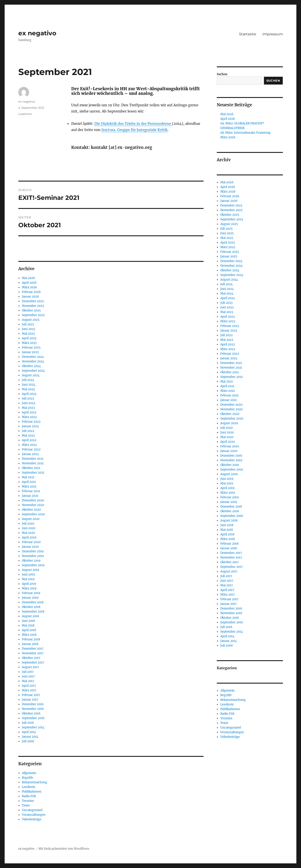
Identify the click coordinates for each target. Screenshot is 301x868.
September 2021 (33, 473)
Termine (28, 801)
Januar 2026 (30, 297)
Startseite (248, 34)
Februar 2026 (31, 292)
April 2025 (29, 338)
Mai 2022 (28, 436)
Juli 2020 (28, 524)
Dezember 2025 (33, 301)
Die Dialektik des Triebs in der (121, 124)
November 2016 (33, 709)
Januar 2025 (30, 352)
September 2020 (33, 514)
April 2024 (29, 394)
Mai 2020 (28, 533)
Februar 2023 (31, 422)
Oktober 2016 (31, 713)
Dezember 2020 (33, 500)
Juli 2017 (28, 672)
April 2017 (29, 686)
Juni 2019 (28, 575)
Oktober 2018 (31, 607)
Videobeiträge (32, 819)
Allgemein (29, 773)
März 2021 (29, 486)
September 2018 (33, 612)
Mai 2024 (28, 389)
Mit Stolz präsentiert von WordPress (64, 849)
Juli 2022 (28, 431)
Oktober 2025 (31, 310)
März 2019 (29, 588)
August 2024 (31, 375)
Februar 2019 (31, 593)
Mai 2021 (28, 477)
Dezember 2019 (33, 551)
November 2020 (33, 505)
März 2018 (29, 635)
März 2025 (29, 343)
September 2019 (33, 565)
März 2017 (29, 690)
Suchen (222, 74)
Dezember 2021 (33, 459)
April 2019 (29, 584)
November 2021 (33, 463)
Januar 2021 (30, 496)
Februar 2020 (31, 542)
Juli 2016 (28, 723)
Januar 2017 (30, 700)
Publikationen (32, 792)
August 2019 (31, 570)
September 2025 (33, 315)
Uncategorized (32, 810)
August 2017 (30, 667)
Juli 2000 (28, 741)
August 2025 (31, 320)
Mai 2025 (28, 334)
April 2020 (29, 537)
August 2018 (30, 616)
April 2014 (29, 732)
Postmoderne (160, 124)
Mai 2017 (28, 681)
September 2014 (33, 727)
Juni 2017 (28, 676)
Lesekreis (25, 114)
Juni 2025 (29, 329)
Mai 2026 (28, 278)
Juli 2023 (28, 398)
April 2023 (29, 412)
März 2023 (29, 417)
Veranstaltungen (34, 815)
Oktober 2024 (31, 366)
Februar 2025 (31, 348)
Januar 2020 (30, 547)
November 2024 (33, 361)
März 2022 (29, 445)
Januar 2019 (30, 598)
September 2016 (33, 718)
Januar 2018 (30, 644)
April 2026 (29, 283)
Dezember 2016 (33, 704)
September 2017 (33, 663)
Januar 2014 (30, 737)
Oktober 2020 (31, 510)
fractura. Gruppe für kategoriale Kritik (135, 130)
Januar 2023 (30, 426)
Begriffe (27, 778)
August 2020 (31, 519)
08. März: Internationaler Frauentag (245, 133)
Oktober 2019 (31, 561)
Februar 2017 (31, 695)
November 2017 (33, 653)
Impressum (273, 34)
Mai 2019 (28, 579)
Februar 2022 (31, 449)
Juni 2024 (29, 385)
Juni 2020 (29, 528)
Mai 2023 (28, 408)
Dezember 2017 (33, 649)
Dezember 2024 (33, 357)
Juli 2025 (28, 324)
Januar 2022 (30, 454)
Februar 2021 (31, 491)
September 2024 (33, 371)
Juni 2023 (28, 403)
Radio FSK (29, 796)
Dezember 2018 (33, 602)
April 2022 (29, 440)
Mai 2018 (28, 625)
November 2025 (33, 306)
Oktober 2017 (31, 658)
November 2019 (33, 556)
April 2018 (29, 630)
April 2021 (29, 482)
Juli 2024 (28, 380)
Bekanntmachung (35, 782)
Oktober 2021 (31, 468)
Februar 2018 (31, 639)
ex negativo (37, 33)
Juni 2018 (28, 621)
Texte (26, 805)
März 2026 (29, 287)
